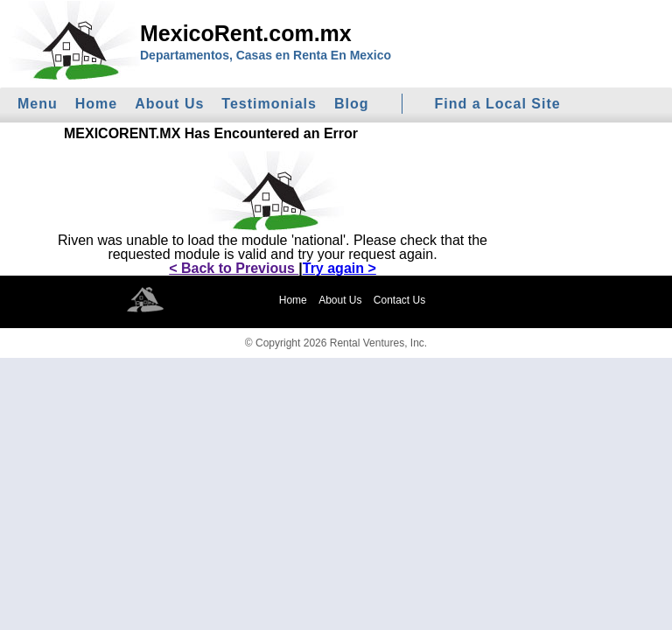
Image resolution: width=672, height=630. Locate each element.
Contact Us (399, 300)
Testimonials (269, 104)
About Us (169, 104)
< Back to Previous (234, 268)
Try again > (339, 268)
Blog (352, 104)
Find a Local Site (498, 104)
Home (96, 104)
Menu (38, 104)
